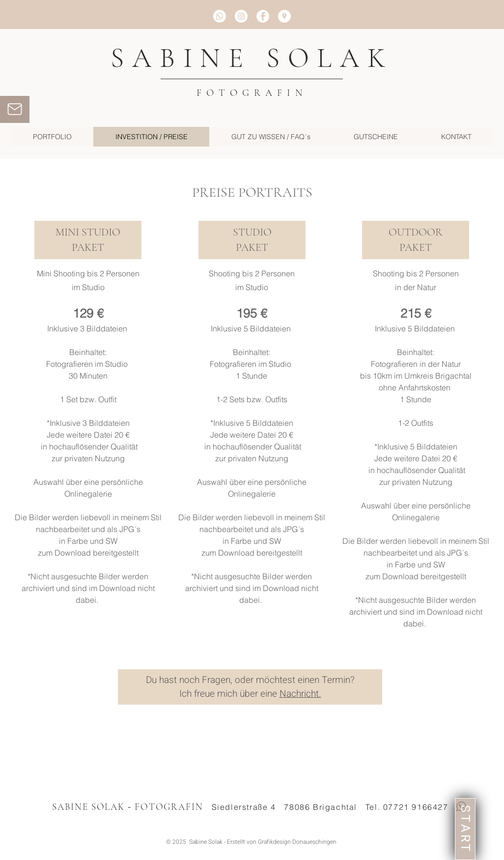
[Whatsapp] (220, 16)
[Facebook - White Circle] (263, 16)
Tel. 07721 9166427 (407, 807)
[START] (465, 829)
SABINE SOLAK (252, 58)
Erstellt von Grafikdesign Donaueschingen (282, 842)
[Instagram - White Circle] (241, 16)
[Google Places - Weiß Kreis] (284, 16)
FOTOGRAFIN (252, 93)
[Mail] (15, 109)
